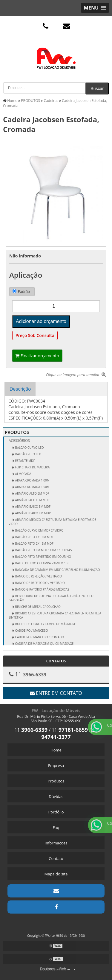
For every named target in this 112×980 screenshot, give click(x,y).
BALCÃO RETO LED (28, 454)
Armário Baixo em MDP (33, 513)
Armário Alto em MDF (32, 493)
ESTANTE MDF (25, 461)
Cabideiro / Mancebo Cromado (39, 637)
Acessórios (19, 441)
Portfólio (56, 812)
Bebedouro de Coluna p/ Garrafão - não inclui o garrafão (51, 598)
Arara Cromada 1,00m (32, 480)
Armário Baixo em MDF (32, 507)
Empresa (56, 765)
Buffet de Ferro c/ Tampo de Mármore (45, 624)
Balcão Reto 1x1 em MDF (34, 537)
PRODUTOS (17, 432)
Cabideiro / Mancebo (31, 630)
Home (56, 750)
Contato (56, 858)
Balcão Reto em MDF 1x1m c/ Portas (43, 550)
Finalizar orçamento (37, 356)
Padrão (21, 292)
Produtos (56, 781)
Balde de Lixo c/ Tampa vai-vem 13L (42, 563)
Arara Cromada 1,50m (32, 487)
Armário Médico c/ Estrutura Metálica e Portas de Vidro (52, 522)
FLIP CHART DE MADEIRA (32, 467)
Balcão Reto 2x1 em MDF (34, 543)
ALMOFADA (23, 474)
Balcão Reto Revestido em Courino (43, 557)
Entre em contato (56, 693)
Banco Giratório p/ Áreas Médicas (42, 589)
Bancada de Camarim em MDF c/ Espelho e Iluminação (57, 570)
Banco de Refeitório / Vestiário (40, 583)
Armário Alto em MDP (32, 500)
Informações (56, 843)
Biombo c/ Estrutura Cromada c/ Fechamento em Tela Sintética (55, 615)
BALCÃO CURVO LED (29, 448)
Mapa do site (56, 874)
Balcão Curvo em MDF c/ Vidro (39, 530)
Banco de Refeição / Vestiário (38, 576)
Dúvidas (56, 796)
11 (31, 730)
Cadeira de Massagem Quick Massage (44, 644)
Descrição (20, 389)
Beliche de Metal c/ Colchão (37, 607)
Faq (56, 827)
